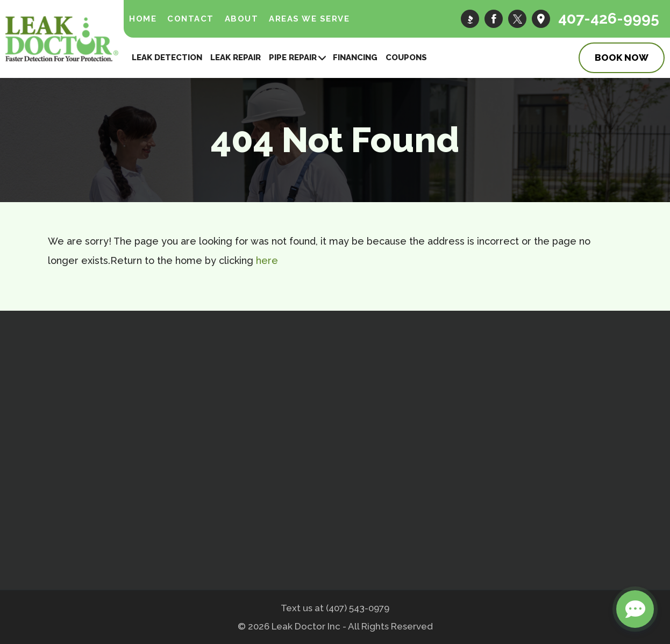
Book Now (622, 58)
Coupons (406, 58)
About (242, 19)
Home (143, 19)
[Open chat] (635, 609)
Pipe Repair (293, 58)
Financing (355, 58)
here (267, 260)
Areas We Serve (309, 19)
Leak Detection (167, 58)
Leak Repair (236, 58)
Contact (191, 19)
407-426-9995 (609, 19)
